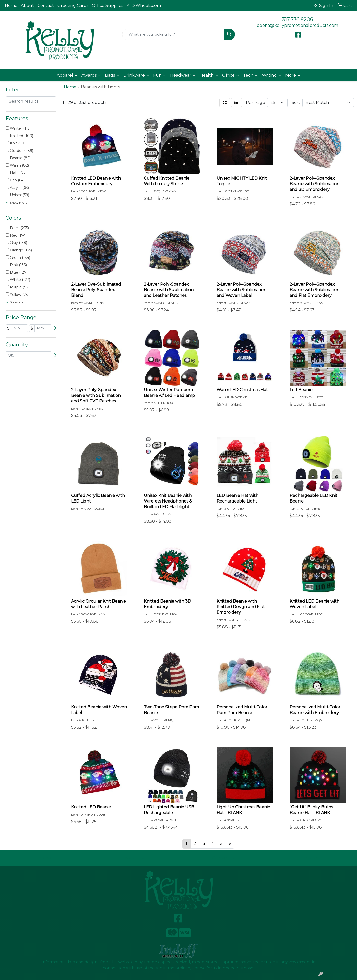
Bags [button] (110, 75)
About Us (134, 858)
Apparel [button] (65, 75)
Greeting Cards (73, 5)
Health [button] (207, 75)
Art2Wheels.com (144, 5)
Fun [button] (157, 75)
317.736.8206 (298, 19)
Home (11, 5)
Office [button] (228, 75)
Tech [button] (248, 75)
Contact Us (223, 858)
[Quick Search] (173, 34)
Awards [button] (89, 75)
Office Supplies (108, 5)
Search (312, 858)
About (27, 5)
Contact (46, 5)
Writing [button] (269, 75)
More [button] (291, 75)
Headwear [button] (181, 75)
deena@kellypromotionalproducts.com (297, 25)
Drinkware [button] (134, 75)
